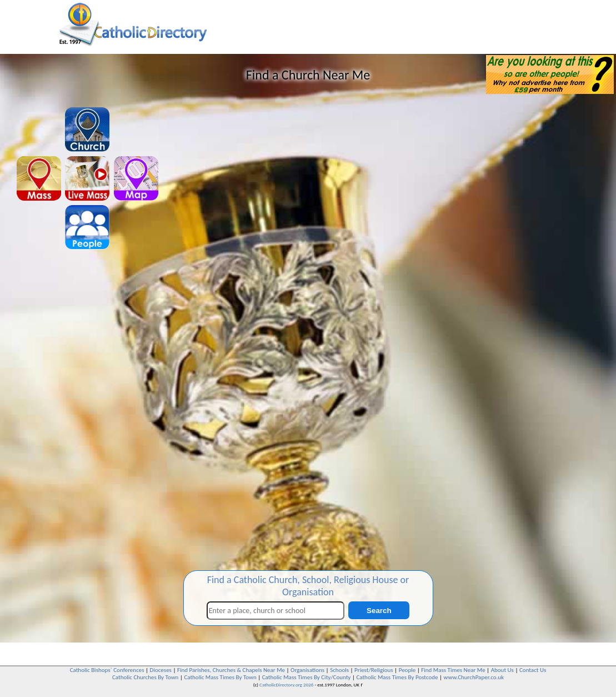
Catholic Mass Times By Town (220, 677)
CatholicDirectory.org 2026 (286, 684)
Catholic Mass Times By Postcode (397, 677)
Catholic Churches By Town (145, 677)
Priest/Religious (374, 670)
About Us (502, 670)
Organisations (307, 670)
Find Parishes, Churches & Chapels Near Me (231, 670)
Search (379, 611)
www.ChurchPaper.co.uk (474, 677)
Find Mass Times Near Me (453, 670)
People (407, 670)
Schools (339, 670)
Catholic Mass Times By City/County (307, 677)
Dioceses (161, 670)
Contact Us (533, 670)
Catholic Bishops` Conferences (107, 670)
